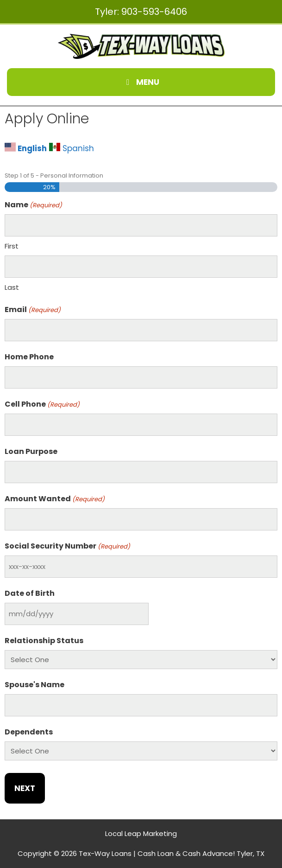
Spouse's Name (34, 685)
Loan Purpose (31, 451)
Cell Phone (42, 404)
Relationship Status (44, 641)
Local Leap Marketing (141, 833)
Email (33, 310)
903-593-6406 (154, 12)
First (12, 246)
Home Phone (29, 357)
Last (12, 287)
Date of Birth (30, 593)
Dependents (29, 732)
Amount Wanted (55, 499)
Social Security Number (67, 546)
